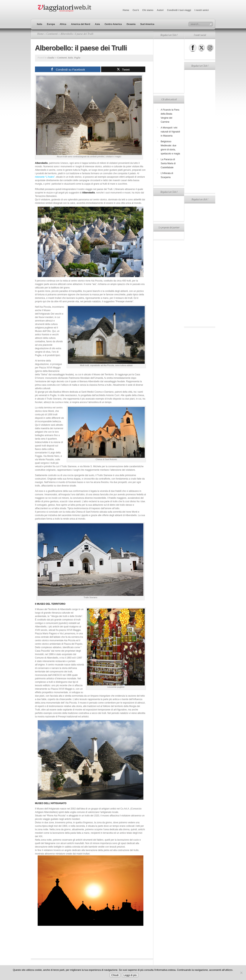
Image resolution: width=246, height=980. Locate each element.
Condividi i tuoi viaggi (179, 10)
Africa (63, 24)
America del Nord (81, 24)
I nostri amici (202, 10)
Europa (51, 24)
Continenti (52, 34)
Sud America (147, 24)
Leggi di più (130, 975)
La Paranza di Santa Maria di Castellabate (168, 163)
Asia (97, 24)
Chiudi (115, 975)
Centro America (113, 24)
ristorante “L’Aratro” (45, 177)
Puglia (77, 58)
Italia (39, 24)
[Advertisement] (169, 66)
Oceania (131, 24)
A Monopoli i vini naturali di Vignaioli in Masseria (170, 132)
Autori (160, 10)
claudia (51, 58)
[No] (241, 973)
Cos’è (136, 10)
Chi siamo (148, 10)
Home (126, 10)
